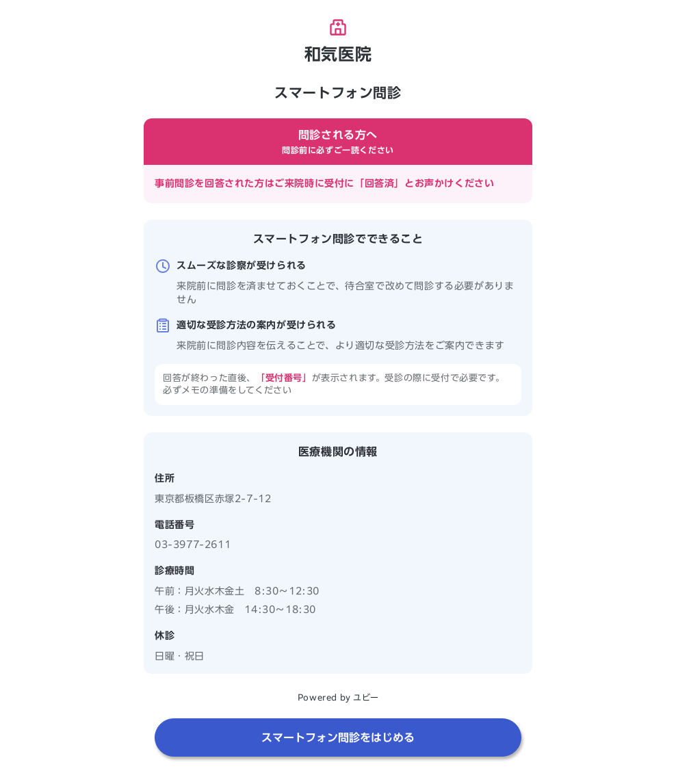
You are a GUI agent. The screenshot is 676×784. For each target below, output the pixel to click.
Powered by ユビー (338, 697)
